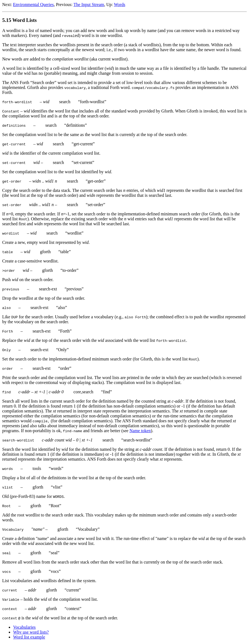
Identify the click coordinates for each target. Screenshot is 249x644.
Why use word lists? (31, 632)
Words (119, 5)
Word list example (29, 637)
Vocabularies (24, 627)
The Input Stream (89, 5)
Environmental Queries (34, 5)
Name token (140, 431)
